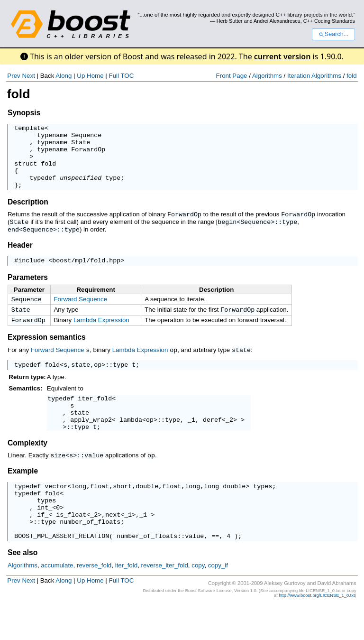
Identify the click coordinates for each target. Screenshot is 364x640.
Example (23, 494)
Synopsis (24, 113)
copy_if (218, 600)
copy (198, 600)
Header (20, 256)
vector (56, 510)
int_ (45, 536)
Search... (333, 34)
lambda (131, 442)
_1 (191, 442)
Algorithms (267, 76)
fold (352, 76)
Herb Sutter (230, 21)
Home (95, 76)
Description (28, 215)
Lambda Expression (101, 335)
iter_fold (95, 416)
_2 (229, 442)
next (113, 545)
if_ (43, 545)
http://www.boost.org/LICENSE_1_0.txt (317, 630)
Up (81, 76)
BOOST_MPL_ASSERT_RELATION (62, 570)
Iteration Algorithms (314, 76)
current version (282, 56)
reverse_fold (94, 600)
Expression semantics (47, 353)
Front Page (232, 76)
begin (227, 234)
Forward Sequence (80, 312)
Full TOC (121, 76)
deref (212, 442)
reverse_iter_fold (165, 600)
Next (28, 76)
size (58, 479)
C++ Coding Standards (329, 21)
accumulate (57, 600)
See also (23, 587)
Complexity (27, 467)
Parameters (28, 290)
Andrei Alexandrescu (277, 21)
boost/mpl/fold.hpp (86, 273)
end (13, 241)
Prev (14, 76)
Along (64, 76)
